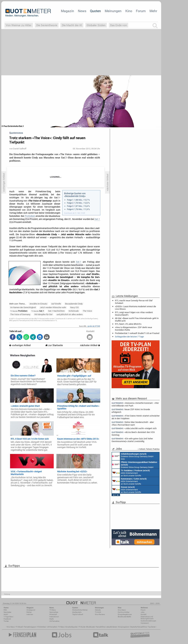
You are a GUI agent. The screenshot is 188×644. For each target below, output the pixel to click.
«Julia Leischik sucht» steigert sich (134, 428)
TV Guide (82, 627)
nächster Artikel (90, 345)
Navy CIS (74, 307)
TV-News (53, 610)
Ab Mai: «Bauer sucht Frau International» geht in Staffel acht (137, 319)
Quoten (95, 11)
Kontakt (143, 614)
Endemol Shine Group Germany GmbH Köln (133, 456)
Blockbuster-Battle (124, 617)
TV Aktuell (19, 627)
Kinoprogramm (124, 627)
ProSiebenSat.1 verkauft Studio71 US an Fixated (137, 333)
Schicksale (74, 311)
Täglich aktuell (78, 614)
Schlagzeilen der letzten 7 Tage (129, 337)
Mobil (6, 614)
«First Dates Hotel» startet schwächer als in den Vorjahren (136, 417)
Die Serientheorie (47, 25)
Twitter (6, 621)
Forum (141, 11)
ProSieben (30, 216)
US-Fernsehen (54, 621)
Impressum (145, 623)
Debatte (98, 610)
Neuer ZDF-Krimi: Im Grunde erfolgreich (131, 411)
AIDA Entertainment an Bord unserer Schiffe (131, 473)
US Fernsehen (52, 627)
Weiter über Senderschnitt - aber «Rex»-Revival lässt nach (133, 423)
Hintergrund (31, 610)
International (54, 617)
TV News (61, 627)
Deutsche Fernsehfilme (139, 627)
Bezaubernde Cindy (74, 304)
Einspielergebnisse (125, 614)
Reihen (29, 612)
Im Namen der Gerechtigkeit (23, 307)
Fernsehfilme (101, 627)
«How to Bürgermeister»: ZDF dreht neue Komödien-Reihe (133, 329)
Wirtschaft (53, 614)
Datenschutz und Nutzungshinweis (147, 618)
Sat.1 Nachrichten (56, 311)
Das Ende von (119, 25)
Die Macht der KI (72, 25)
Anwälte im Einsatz (38, 304)
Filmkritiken (42, 627)
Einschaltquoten (72, 627)
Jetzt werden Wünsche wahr (53, 307)
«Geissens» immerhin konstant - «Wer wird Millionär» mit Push (135, 404)
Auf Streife (56, 304)
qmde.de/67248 (94, 326)
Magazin (67, 11)
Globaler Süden (96, 25)
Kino (129, 11)
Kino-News (122, 610)
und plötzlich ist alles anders (70, 314)
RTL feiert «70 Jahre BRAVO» (128, 324)
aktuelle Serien (112, 627)
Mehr (153, 11)
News (82, 11)
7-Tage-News (8, 617)
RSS (5, 610)
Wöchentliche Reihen (80, 610)
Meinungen (113, 11)
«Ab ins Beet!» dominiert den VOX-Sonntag (133, 433)
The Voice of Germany (20, 314)
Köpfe (51, 619)
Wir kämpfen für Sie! (43, 314)
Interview (30, 614)
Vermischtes (54, 612)
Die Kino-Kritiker (124, 612)
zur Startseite (54, 345)
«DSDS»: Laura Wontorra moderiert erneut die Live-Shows (135, 308)
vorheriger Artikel (20, 345)
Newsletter (7, 612)
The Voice (87, 311)
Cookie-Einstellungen (148, 621)
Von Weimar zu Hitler (19, 25)
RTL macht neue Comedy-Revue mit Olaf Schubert (134, 302)
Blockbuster (91, 627)
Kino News (11, 627)
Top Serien (152, 627)
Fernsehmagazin (30, 627)
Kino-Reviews (100, 614)
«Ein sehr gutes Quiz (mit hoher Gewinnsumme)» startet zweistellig (132, 440)
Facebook (7, 619)
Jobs (143, 612)
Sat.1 (97, 219)
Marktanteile (77, 612)
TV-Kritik (98, 612)
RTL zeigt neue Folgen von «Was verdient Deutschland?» (134, 314)
